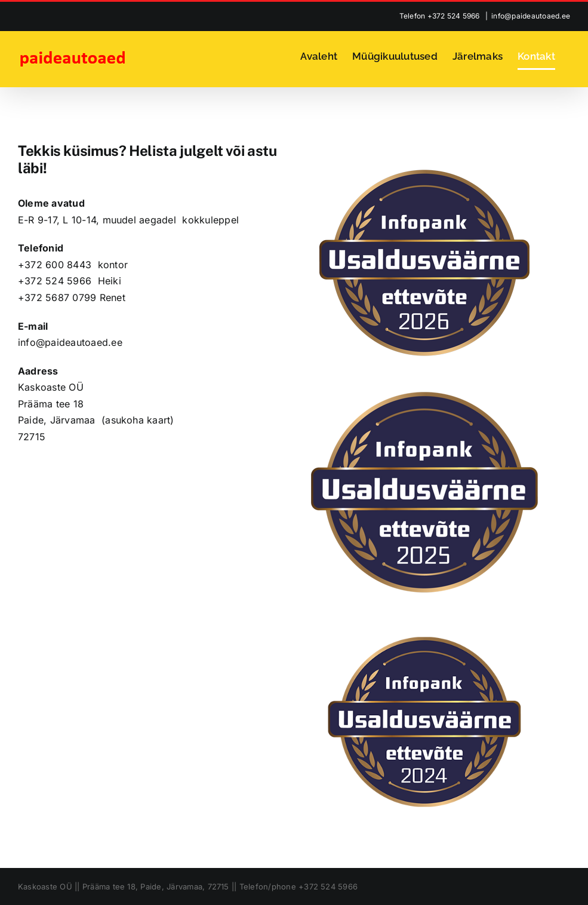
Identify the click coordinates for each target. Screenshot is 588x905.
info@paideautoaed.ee (531, 16)
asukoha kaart (138, 420)
